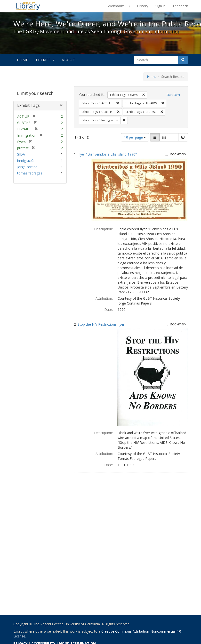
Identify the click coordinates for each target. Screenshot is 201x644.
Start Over (173, 95)
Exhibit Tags (28, 105)
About (68, 60)
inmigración (26, 161)
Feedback (180, 6)
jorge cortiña (27, 167)
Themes (45, 60)
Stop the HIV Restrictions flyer (101, 324)
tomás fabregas (30, 173)
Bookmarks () (118, 6)
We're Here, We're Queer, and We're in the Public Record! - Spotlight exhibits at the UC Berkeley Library (28, 6)
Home (23, 60)
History (143, 6)
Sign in (161, 6)
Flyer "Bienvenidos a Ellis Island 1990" (107, 154)
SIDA (21, 154)
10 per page (135, 137)
